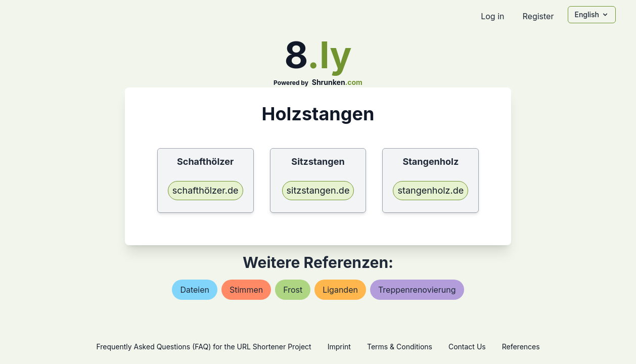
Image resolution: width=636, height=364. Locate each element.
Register (538, 16)
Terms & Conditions (400, 347)
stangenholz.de (430, 190)
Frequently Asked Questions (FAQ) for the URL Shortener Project (203, 347)
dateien (195, 290)
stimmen (246, 290)
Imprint (339, 347)
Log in (492, 16)
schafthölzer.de (206, 190)
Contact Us (467, 347)
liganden (340, 290)
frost (293, 290)
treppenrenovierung (417, 290)
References (521, 347)
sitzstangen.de (318, 190)
